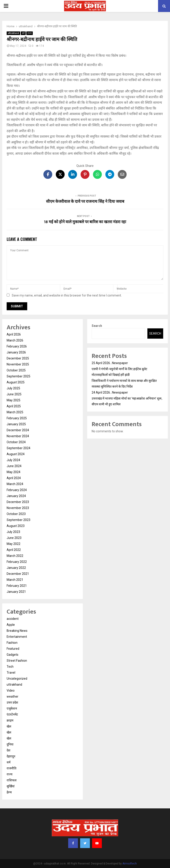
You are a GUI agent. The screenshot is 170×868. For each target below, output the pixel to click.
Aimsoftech (130, 864)
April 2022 (14, 550)
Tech (10, 667)
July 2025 (13, 388)
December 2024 (18, 430)
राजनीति (12, 768)
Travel (11, 673)
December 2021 (18, 574)
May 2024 (14, 472)
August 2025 (16, 382)
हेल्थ (9, 792)
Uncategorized (17, 679)
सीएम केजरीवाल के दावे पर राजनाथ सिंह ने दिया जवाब (85, 202)
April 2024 (14, 478)
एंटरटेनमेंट (12, 714)
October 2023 (16, 514)
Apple (11, 625)
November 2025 (18, 364)
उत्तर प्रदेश (12, 702)
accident (13, 619)
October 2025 (16, 370)
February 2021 (17, 586)
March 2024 (15, 484)
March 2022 (15, 556)
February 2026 (17, 346)
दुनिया (10, 744)
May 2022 (14, 544)
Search (97, 326)
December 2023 (18, 502)
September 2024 (18, 448)
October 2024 (16, 442)
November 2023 (18, 508)
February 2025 (17, 418)
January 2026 (16, 352)
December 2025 (18, 358)
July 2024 (13, 460)
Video (11, 690)
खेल (9, 726)
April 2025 (14, 406)
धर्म (23, 33)
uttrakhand (13, 33)
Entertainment (17, 637)
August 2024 (16, 454)
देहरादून (11, 756)
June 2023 (14, 538)
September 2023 (18, 520)
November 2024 (18, 436)
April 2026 (14, 334)
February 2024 (17, 490)
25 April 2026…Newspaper (110, 363)
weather (13, 696)
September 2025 (18, 376)
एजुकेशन (12, 708)
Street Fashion (17, 661)
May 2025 (14, 400)
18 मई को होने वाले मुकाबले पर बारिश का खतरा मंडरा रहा (85, 222)
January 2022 (16, 568)
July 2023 (13, 532)
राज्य (30, 33)
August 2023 (16, 526)
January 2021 (16, 592)
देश (9, 750)
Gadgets (13, 655)
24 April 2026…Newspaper (110, 392)
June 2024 (14, 466)
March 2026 (15, 340)
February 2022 (17, 562)
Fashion (12, 643)
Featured (13, 649)
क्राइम (10, 720)
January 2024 (16, 496)
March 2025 (15, 412)
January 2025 (16, 424)
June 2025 (14, 394)
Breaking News (17, 631)
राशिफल (12, 780)
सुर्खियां (11, 786)
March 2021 (15, 580)
